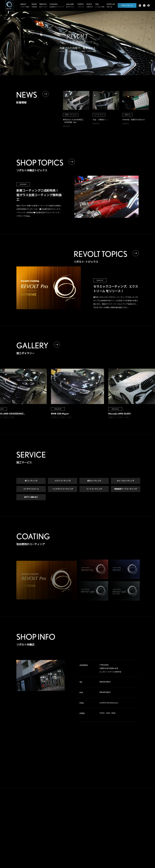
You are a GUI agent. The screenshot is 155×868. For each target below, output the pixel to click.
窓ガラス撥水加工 (31, 497)
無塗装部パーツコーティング (126, 489)
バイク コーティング (63, 481)
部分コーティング (94, 481)
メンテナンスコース (31, 489)
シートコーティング (94, 489)
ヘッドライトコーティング (63, 489)
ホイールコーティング (126, 481)
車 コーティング (31, 481)
